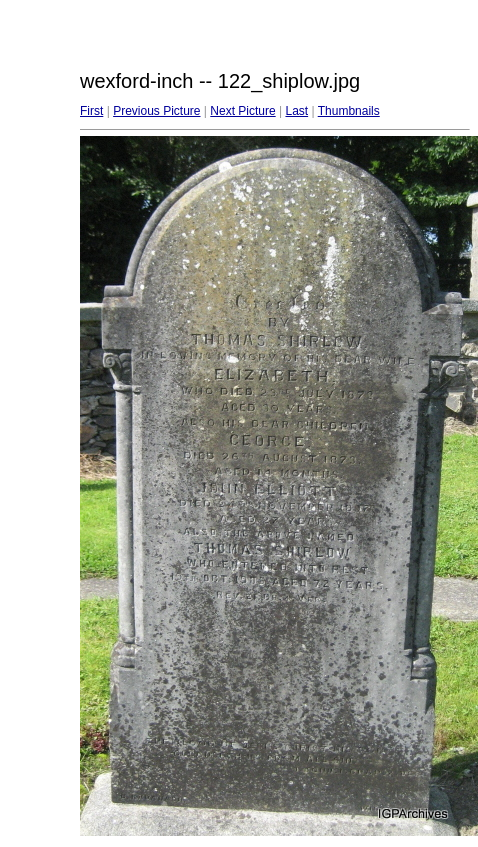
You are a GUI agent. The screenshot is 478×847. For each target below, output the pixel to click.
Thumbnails (349, 111)
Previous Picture (156, 111)
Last (296, 111)
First (91, 111)
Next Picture (242, 111)
